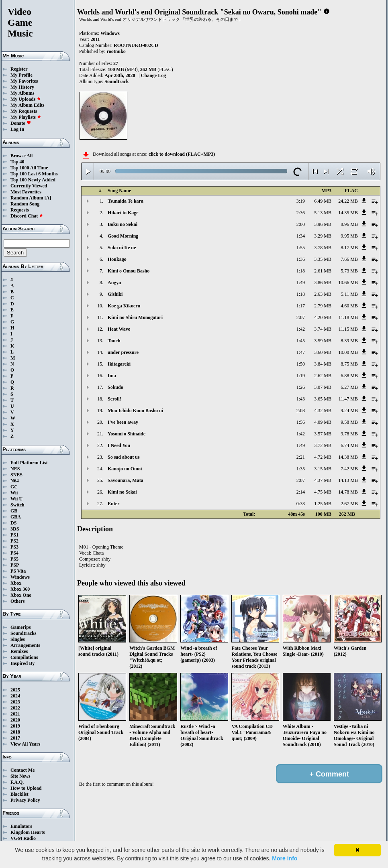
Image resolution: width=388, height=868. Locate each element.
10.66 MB (348, 283)
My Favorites (24, 81)
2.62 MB (323, 376)
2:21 (301, 457)
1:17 (301, 306)
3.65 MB (323, 399)
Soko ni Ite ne (122, 248)
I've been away (123, 422)
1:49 (301, 283)
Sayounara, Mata (126, 480)
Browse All (21, 156)
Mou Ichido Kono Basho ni (135, 411)
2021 (15, 714)
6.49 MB (323, 201)
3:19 (301, 201)
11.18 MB (348, 317)
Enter (113, 504)
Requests (20, 210)
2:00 (301, 224)
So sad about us (124, 457)
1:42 (301, 329)
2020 (15, 720)
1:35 (301, 469)
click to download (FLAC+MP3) (182, 154)
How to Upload (26, 788)
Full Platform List (29, 463)
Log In (17, 129)
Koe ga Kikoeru (124, 306)
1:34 (301, 236)
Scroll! (114, 399)
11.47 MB (348, 399)
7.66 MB (349, 259)
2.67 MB (349, 504)
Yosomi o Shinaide (127, 434)
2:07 (301, 317)
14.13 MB (348, 480)
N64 (15, 481)
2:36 (301, 213)
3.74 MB (323, 329)
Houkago (117, 259)
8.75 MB (349, 364)
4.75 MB (323, 492)
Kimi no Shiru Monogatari (135, 317)
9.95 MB (349, 236)
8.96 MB (349, 224)
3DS (15, 529)
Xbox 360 (20, 589)
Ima (112, 376)
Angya (114, 283)
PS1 (14, 535)
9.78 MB (349, 434)
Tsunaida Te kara (126, 201)
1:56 (301, 422)
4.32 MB (323, 411)
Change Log (153, 75)
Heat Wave (119, 329)
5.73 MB (349, 271)
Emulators (21, 826)
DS (13, 523)
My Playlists (26, 117)
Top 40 (17, 162)
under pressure (123, 352)
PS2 (14, 541)
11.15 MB (348, 329)
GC (14, 487)
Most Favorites (26, 192)
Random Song (25, 204)
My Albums (22, 93)
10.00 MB (348, 352)
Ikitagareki (119, 364)
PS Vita (18, 571)
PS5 (14, 559)
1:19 (301, 376)
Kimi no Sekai (122, 492)
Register (19, 69)
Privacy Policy (25, 800)
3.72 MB (323, 445)
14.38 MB (348, 457)
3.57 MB (323, 434)
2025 (15, 690)
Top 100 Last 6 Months (34, 174)
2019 (15, 726)
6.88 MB (349, 376)
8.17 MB (349, 248)
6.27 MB (349, 387)
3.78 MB (323, 248)
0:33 (301, 504)
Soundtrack (116, 81)
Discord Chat (27, 216)
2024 (15, 696)
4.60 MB (349, 306)
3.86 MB (323, 283)
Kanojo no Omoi (125, 469)
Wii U (16, 499)
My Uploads (26, 99)
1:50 (301, 364)
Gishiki (115, 294)
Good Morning (123, 236)
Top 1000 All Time (29, 168)
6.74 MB (349, 445)
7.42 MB (349, 469)
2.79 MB (323, 306)
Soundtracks (23, 633)
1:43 (301, 399)
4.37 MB (323, 480)
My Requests (24, 111)
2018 (15, 732)
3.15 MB (323, 469)
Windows (20, 577)
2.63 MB (323, 294)
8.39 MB (349, 341)
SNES (16, 475)
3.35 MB (323, 259)
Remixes (19, 651)
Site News (20, 776)
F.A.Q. (17, 782)
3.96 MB (323, 224)
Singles (18, 639)
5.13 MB (323, 213)
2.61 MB (323, 271)
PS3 (14, 547)
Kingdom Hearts (28, 832)
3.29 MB (323, 236)
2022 (15, 708)
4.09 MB (323, 422)
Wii (14, 493)
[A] (48, 198)
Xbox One (21, 595)
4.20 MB (323, 317)
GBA (16, 517)
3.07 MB (323, 387)
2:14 (301, 492)
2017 (15, 738)
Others (17, 601)
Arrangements (25, 645)
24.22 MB (348, 201)
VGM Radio (23, 838)
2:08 (301, 411)
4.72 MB (323, 457)
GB (14, 511)
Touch (114, 341)
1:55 (301, 248)
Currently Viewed (29, 186)
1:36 (301, 259)
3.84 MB (323, 364)
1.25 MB (323, 504)
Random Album (27, 198)
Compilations (24, 657)
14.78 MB (348, 492)
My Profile (21, 75)
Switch (17, 505)
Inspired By (22, 663)
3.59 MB (323, 341)
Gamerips (21, 627)
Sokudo (115, 387)
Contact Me (22, 770)
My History (22, 87)
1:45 (301, 341)
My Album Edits (28, 105)
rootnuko (116, 51)
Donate (21, 123)
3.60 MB (323, 352)
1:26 (301, 387)
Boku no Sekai (123, 224)
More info (285, 858)
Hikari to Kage (123, 213)
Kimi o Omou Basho (129, 271)
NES (15, 469)
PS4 (14, 553)
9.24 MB (349, 411)
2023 (15, 702)
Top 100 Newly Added (33, 180)
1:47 (301, 352)
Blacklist (19, 794)
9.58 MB (349, 422)
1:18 (301, 271)
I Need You (119, 445)
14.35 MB (348, 213)
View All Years (25, 744)
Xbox (16, 583)
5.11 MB (349, 294)
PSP (15, 565)
